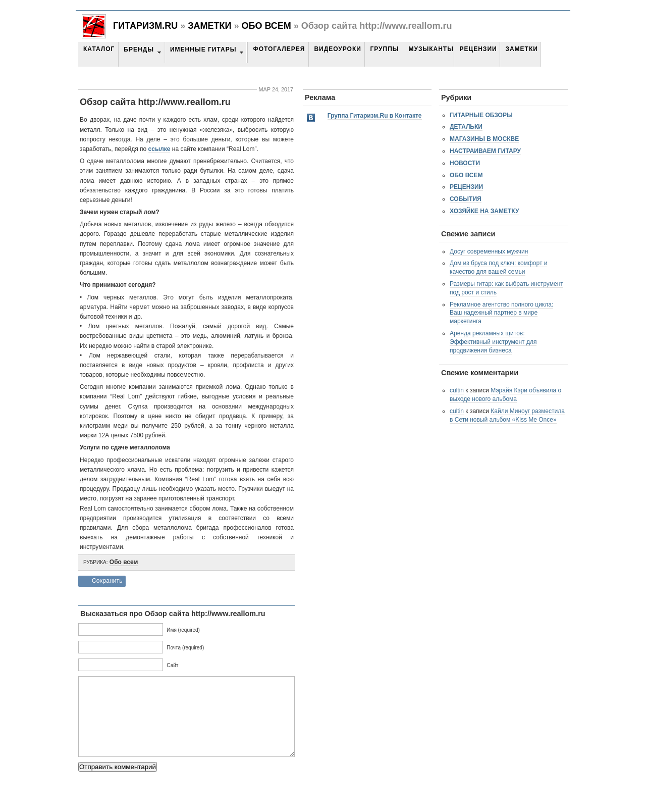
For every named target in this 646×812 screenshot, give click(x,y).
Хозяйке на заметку (484, 211)
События (466, 199)
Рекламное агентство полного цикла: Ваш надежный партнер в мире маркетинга (501, 313)
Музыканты (431, 49)
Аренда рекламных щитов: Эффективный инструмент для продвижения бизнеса (493, 342)
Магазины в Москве (484, 139)
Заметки (209, 26)
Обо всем (266, 26)
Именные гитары (203, 49)
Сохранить (107, 581)
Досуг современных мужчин (489, 251)
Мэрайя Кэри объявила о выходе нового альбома (505, 395)
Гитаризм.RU (145, 26)
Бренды (139, 49)
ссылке (159, 149)
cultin (457, 390)
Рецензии (478, 49)
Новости (465, 163)
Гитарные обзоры (481, 115)
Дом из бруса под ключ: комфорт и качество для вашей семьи (498, 267)
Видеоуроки (337, 49)
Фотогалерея (279, 49)
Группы (384, 49)
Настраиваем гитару (485, 151)
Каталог (99, 49)
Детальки (466, 127)
